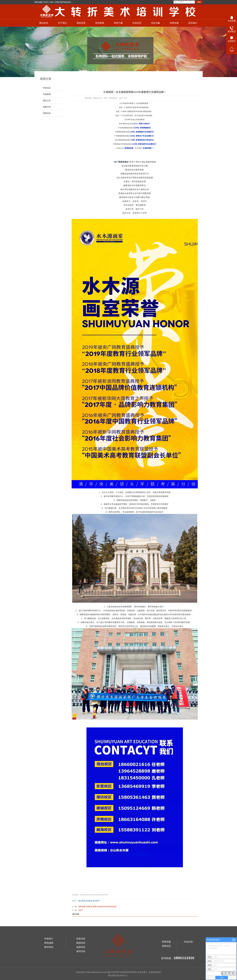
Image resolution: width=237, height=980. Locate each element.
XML (51, 2)
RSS (46, 2)
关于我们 (62, 23)
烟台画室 (82, 901)
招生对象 (156, 23)
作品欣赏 (137, 23)
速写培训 (81, 951)
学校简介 (49, 939)
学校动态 (47, 88)
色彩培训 (81, 939)
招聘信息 (47, 113)
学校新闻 (47, 94)
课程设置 (81, 23)
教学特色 (49, 947)
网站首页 (44, 23)
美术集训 (89, 901)
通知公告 (47, 101)
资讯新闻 (100, 23)
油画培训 (81, 947)
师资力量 (118, 23)
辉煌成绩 (49, 943)
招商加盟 (174, 23)
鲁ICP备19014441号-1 (118, 976)
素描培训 (81, 943)
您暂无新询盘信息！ (64, 2)
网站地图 (38, 2)
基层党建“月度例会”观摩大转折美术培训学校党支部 (97, 907)
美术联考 (96, 901)
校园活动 (47, 107)
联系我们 (193, 23)
